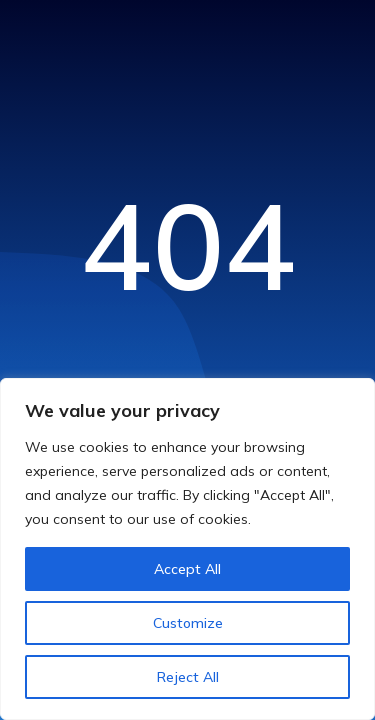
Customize (188, 623)
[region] (187, 549)
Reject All (188, 677)
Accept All (187, 569)
